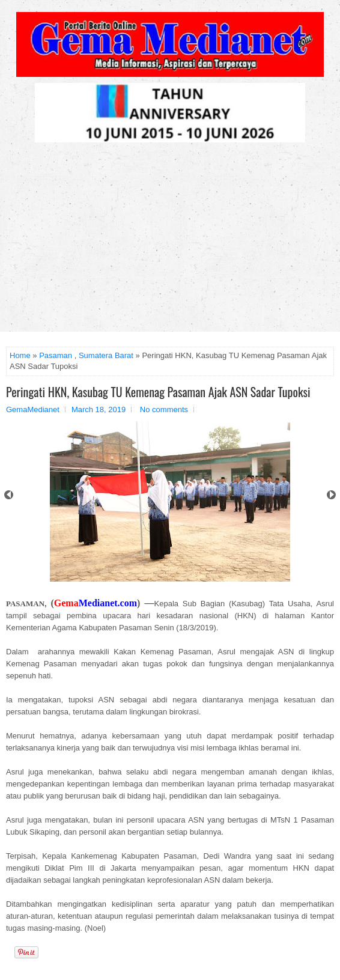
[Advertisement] (170, 242)
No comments (164, 409)
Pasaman (56, 355)
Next (331, 495)
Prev (9, 495)
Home (20, 355)
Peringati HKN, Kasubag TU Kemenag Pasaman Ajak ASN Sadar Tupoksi (158, 392)
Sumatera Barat (106, 355)
